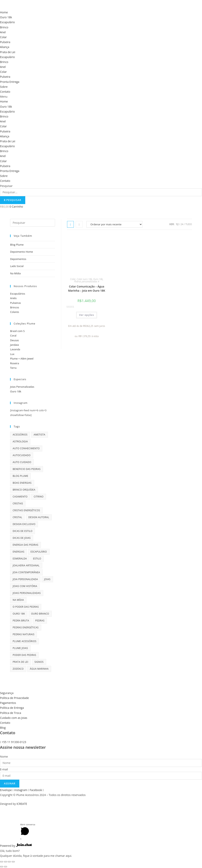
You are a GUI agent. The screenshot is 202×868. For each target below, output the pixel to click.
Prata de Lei (8, 52)
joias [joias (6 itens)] (47, 579)
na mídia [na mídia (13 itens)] (18, 600)
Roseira (14, 363)
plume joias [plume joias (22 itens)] (20, 648)
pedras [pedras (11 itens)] (40, 621)
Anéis (13, 298)
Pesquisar (6, 186)
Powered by (16, 846)
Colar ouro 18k (84, 279)
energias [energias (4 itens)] (18, 552)
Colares (14, 312)
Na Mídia (15, 273)
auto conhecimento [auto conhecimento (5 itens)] (26, 448)
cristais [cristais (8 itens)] (18, 503)
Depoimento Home (22, 252)
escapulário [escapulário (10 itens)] (39, 552)
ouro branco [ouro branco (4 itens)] (40, 614)
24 (182, 224)
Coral (13, 336)
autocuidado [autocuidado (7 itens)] (22, 455)
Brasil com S (17, 331)
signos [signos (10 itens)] (39, 662)
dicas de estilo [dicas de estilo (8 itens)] (22, 531)
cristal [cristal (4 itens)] (17, 517)
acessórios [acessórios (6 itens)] (20, 435)
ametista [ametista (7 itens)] (40, 435)
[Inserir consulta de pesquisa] (33, 223)
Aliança (5, 47)
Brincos (14, 307)
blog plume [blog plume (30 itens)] (20, 476)
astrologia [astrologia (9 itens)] (20, 441)
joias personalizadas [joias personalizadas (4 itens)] (27, 593)
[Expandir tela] (9, 862)
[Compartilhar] (6, 862)
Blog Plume (17, 245)
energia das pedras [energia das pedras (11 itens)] (25, 545)
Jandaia (14, 345)
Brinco (4, 27)
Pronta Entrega (10, 82)
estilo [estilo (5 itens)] (37, 559)
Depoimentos (18, 259)
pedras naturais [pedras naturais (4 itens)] (23, 634)
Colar (3, 37)
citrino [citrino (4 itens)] (39, 497)
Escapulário (7, 22)
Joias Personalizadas (22, 387)
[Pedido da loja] (114, 224)
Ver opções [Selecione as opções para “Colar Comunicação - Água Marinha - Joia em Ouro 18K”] (87, 315)
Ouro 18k (6, 17)
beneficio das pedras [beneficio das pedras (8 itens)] (27, 469)
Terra (13, 368)
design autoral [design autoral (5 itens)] (39, 517)
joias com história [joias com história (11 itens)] (25, 586)
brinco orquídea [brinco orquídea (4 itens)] (24, 490)
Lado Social (17, 266)
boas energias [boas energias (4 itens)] (22, 483)
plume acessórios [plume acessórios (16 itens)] (24, 641)
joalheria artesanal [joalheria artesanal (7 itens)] (26, 565)
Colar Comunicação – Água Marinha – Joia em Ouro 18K (87, 288)
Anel (3, 32)
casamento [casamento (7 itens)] (20, 497)
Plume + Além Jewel (22, 359)
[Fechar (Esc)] (2, 862)
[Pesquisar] (13, 200)
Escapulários (18, 294)
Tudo (188, 224)
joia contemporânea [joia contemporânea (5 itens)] (26, 572)
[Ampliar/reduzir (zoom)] (13, 862)
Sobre (4, 87)
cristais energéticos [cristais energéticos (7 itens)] (26, 510)
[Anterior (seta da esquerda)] (2, 867)
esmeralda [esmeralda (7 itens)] (20, 559)
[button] (101, 97)
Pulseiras (15, 303)
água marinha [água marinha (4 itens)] (39, 669)
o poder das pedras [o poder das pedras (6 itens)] (26, 607)
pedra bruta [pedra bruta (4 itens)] (21, 621)
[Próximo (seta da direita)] (6, 867)
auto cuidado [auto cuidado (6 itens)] (22, 462)
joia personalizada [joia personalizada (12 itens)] (25, 579)
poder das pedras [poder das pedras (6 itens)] (24, 655)
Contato (5, 92)
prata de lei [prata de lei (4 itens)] (20, 662)
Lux (12, 354)
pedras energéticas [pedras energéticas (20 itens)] (26, 627)
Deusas (14, 340)
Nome (4, 757)
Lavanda (15, 349)
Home (4, 12)
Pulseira (5, 42)
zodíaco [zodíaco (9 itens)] (18, 669)
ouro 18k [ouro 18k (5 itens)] (19, 614)
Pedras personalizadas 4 (87, 281)
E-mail (4, 769)
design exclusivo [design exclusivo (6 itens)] (24, 524)
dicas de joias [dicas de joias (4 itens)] (22, 538)
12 (177, 224)
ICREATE (22, 804)
